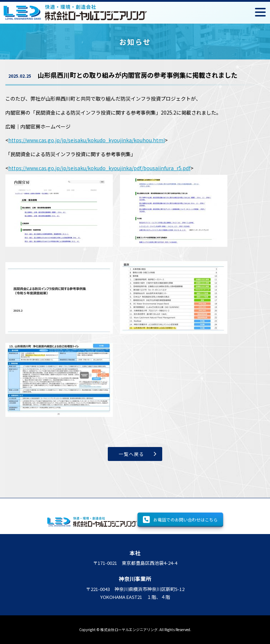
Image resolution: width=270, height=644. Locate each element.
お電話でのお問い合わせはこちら (180, 520)
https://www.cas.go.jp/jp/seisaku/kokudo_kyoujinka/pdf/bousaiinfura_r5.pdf (99, 168)
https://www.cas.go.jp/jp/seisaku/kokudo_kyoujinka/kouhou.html (86, 140)
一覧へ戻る (131, 454)
